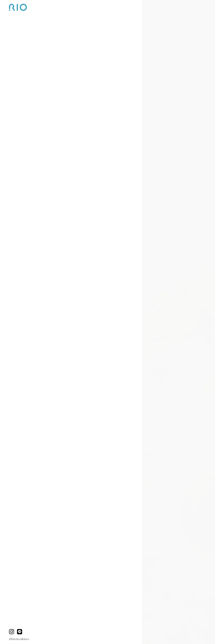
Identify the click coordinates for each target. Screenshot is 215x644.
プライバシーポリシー (19, 639)
